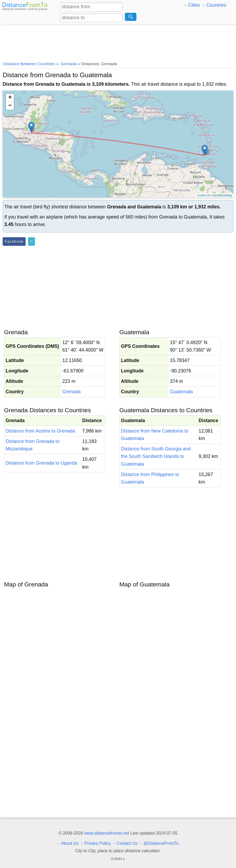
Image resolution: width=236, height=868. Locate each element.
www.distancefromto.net (107, 833)
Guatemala (182, 392)
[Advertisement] (118, 41)
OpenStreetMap (222, 195)
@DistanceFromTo (161, 843)
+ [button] (10, 98)
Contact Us (127, 843)
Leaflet (201, 195)
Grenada (72, 392)
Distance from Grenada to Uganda (41, 463)
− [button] (10, 106)
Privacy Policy (98, 843)
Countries (216, 5)
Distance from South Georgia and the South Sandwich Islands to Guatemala (156, 456)
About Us (70, 843)
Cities (194, 5)
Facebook (14, 242)
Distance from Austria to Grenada (40, 431)
